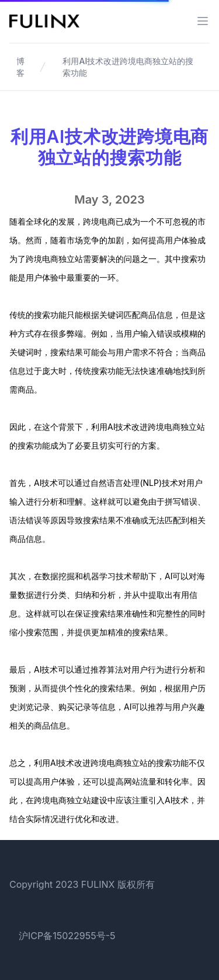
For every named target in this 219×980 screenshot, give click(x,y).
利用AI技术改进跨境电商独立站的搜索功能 (128, 67)
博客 (20, 67)
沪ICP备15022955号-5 (67, 936)
